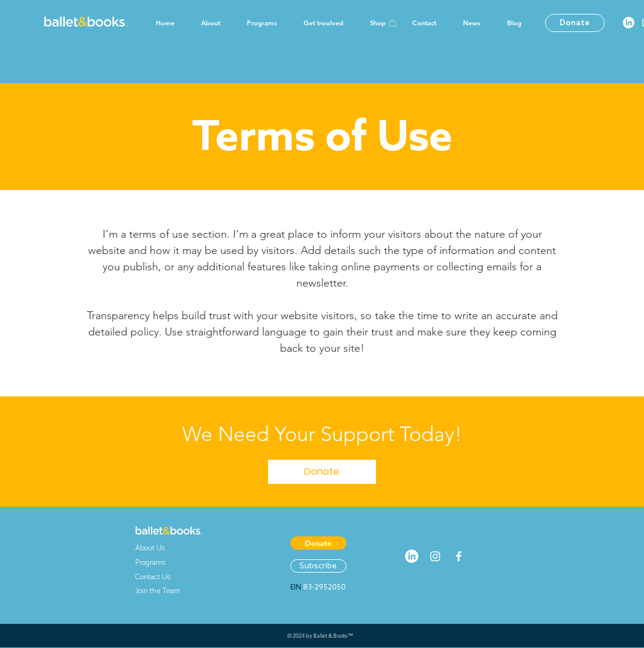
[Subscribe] (318, 566)
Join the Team (158, 591)
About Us (155, 548)
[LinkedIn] (629, 23)
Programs (156, 562)
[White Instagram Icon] (435, 556)
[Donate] (575, 23)
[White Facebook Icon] (459, 556)
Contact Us (153, 577)
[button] (393, 23)
